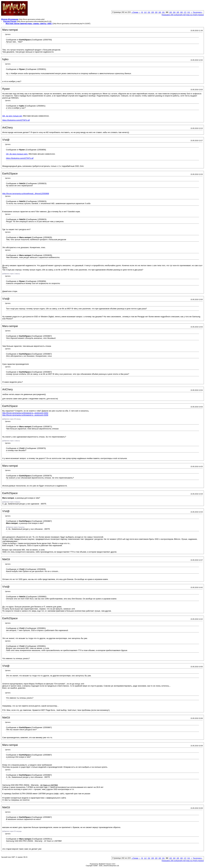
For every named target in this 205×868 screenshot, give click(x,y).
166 (181, 12)
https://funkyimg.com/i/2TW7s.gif (16, 120)
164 (174, 12)
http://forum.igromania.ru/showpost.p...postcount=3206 (25, 415)
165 (178, 12)
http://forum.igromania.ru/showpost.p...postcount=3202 (25, 413)
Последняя (198, 12)
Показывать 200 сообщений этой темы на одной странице (183, 15)
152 (149, 12)
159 (156, 12)
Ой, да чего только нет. (12, 116)
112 (145, 12)
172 (185, 12)
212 (189, 12)
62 (142, 12)
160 (160, 12)
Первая (135, 12)
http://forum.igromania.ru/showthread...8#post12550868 (26, 194)
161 (163, 12)
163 (171, 12)
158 (152, 12)
